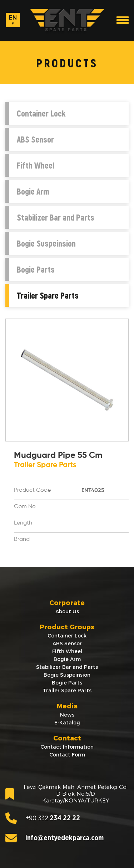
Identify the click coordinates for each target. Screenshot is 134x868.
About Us (67, 611)
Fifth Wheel (36, 165)
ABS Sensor (35, 139)
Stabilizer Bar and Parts (56, 217)
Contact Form (67, 755)
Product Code (32, 490)
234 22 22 (43, 818)
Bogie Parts (36, 269)
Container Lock (41, 113)
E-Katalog (67, 723)
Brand (22, 539)
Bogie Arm (33, 191)
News (67, 715)
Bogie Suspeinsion (46, 243)
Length (23, 523)
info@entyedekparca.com (54, 838)
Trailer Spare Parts (48, 295)
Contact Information (67, 747)
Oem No (25, 507)
